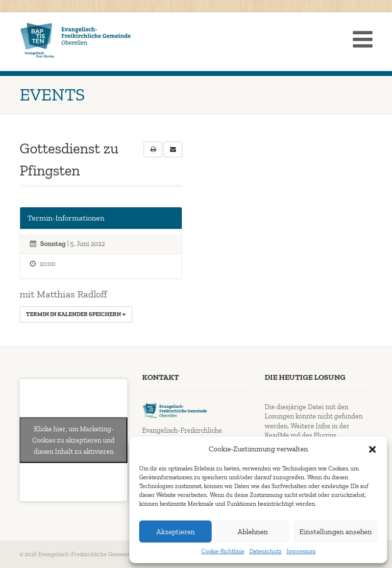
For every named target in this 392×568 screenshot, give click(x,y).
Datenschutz (266, 551)
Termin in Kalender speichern (76, 314)
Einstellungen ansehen (336, 532)
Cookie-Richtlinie (223, 551)
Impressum (301, 551)
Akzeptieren (176, 532)
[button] (372, 449)
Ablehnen (253, 532)
